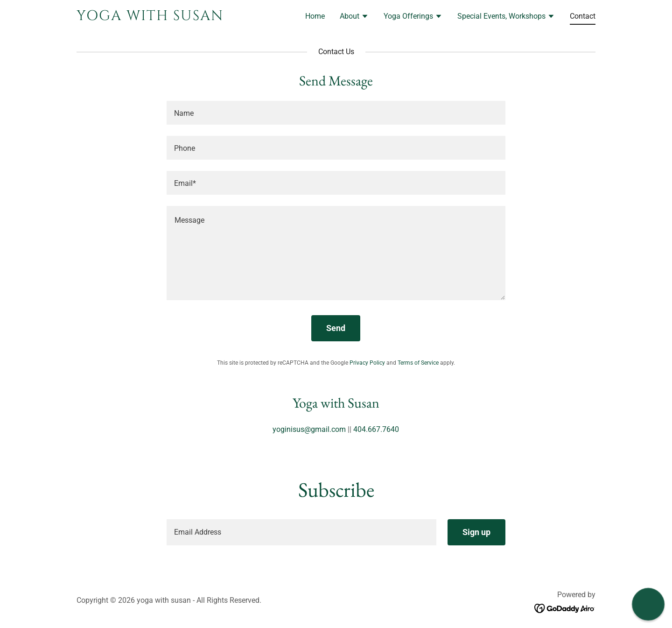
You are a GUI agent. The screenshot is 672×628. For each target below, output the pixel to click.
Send (336, 328)
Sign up (476, 532)
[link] (167, 18)
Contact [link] (583, 16)
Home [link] (315, 16)
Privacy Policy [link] (367, 363)
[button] (354, 17)
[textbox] (336, 113)
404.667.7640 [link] (376, 429)
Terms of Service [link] (418, 363)
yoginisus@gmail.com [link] (309, 429)
